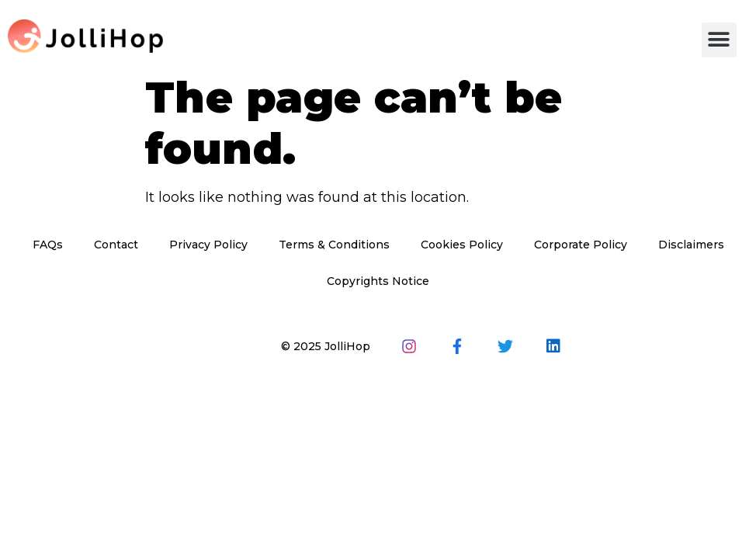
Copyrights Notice (378, 281)
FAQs (48, 245)
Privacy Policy (208, 245)
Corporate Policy (581, 245)
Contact (116, 245)
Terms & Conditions (334, 245)
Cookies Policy (462, 245)
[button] (719, 40)
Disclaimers (691, 245)
